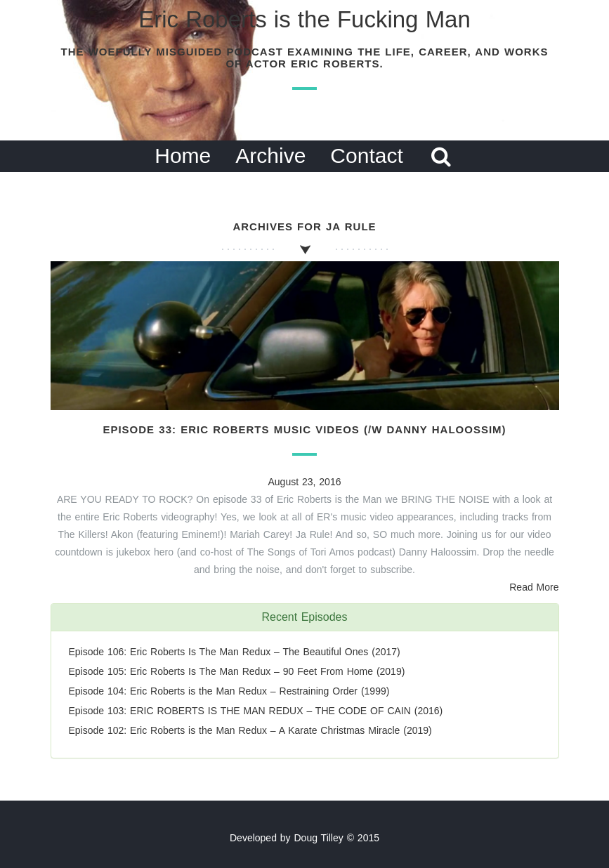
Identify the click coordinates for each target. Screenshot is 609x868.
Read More (534, 587)
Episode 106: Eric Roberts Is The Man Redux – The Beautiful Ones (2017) (235, 652)
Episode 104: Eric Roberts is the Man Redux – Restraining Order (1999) (229, 691)
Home (183, 156)
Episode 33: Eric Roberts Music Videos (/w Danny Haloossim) (304, 429)
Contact (366, 156)
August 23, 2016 (305, 482)
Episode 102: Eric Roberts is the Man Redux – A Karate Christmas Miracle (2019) (250, 730)
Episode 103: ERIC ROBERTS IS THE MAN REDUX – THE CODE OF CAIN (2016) (256, 711)
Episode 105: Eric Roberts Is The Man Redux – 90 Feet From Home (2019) (237, 671)
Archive (270, 156)
